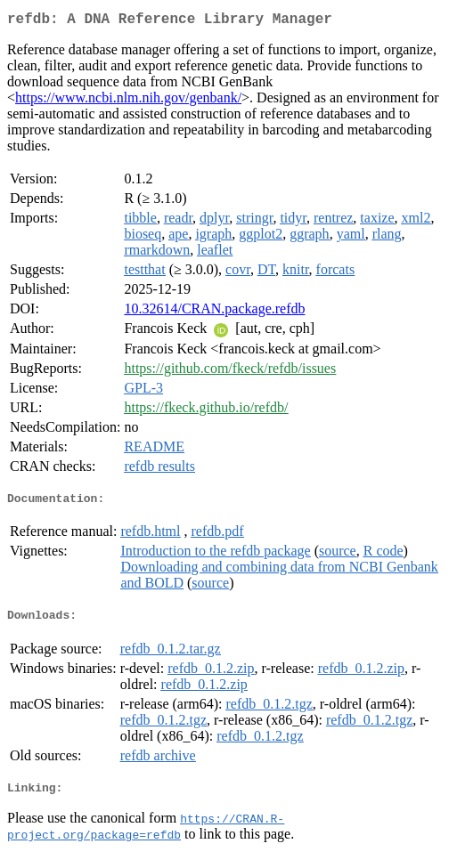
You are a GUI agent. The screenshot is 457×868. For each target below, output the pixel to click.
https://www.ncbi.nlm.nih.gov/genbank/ (128, 101)
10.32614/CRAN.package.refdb (214, 312)
